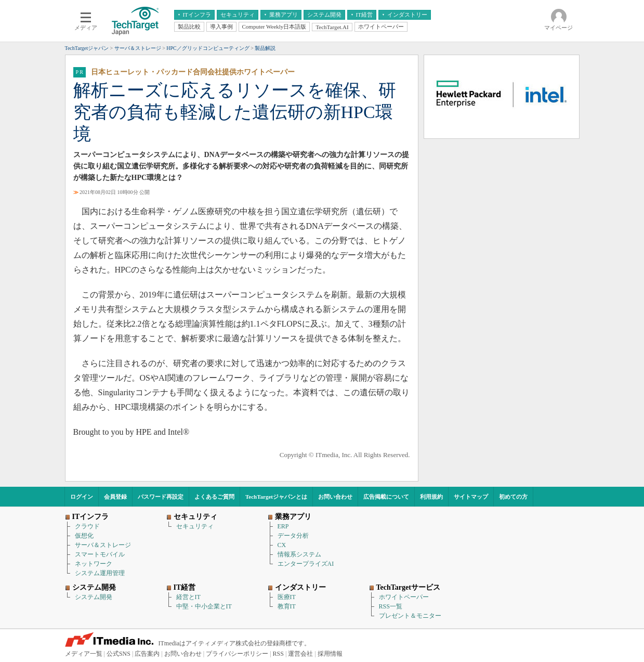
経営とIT (188, 597)
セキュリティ (195, 526)
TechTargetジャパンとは (276, 497)
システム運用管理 (100, 573)
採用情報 (330, 654)
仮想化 (84, 536)
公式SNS (119, 654)
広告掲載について (386, 497)
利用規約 (431, 497)
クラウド (87, 526)
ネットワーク (94, 564)
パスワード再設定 (161, 497)
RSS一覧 (391, 606)
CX (282, 545)
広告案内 (147, 654)
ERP (283, 526)
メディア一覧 (84, 654)
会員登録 (115, 497)
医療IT (287, 597)
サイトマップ (471, 497)
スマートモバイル (100, 554)
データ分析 (293, 536)
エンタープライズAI (306, 564)
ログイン (82, 497)
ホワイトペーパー (404, 597)
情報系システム (299, 554)
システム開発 (94, 597)
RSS (278, 654)
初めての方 (513, 497)
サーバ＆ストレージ (103, 545)
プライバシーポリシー (237, 654)
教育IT (287, 606)
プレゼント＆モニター (410, 616)
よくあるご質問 (214, 497)
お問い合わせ (335, 497)
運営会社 (300, 654)
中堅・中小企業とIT (204, 606)
